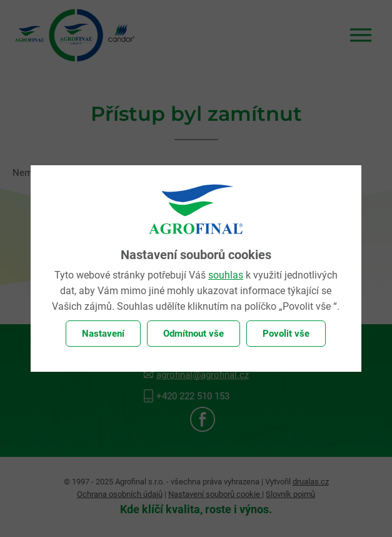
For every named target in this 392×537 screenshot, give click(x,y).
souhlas (226, 275)
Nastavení (103, 334)
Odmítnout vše (193, 334)
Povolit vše (286, 334)
